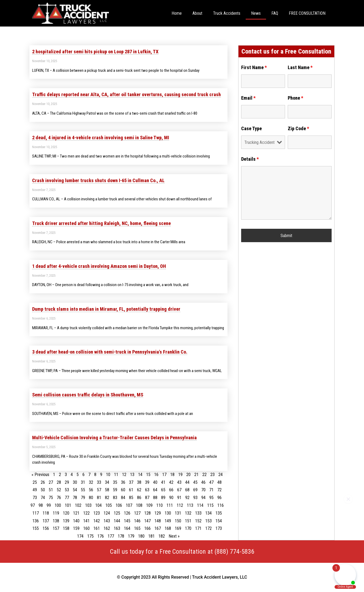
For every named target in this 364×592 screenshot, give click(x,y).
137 (46, 521)
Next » (174, 536)
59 (115, 490)
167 (158, 528)
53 (67, 490)
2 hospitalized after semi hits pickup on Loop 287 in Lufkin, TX (95, 52)
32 (91, 482)
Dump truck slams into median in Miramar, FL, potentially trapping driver (106, 309)
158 (66, 528)
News (256, 13)
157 (56, 528)
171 (198, 528)
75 (51, 498)
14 (140, 475)
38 (139, 482)
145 (127, 521)
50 (43, 490)
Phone (295, 98)
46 (203, 482)
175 (90, 536)
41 (163, 482)
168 (168, 528)
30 (75, 482)
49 (35, 490)
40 (155, 482)
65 (163, 490)
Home (177, 13)
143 (107, 521)
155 (36, 528)
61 (131, 490)
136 (36, 521)
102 (78, 505)
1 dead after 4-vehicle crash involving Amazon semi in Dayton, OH (99, 266)
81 (99, 498)
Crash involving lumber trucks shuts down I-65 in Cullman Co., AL (98, 180)
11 (116, 475)
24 (221, 475)
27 (51, 482)
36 (123, 482)
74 (43, 498)
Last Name (300, 68)
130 (168, 513)
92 (187, 498)
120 (66, 513)
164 (127, 528)
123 (97, 513)
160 (86, 528)
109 (149, 505)
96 (219, 498)
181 (151, 536)
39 (147, 482)
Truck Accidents (227, 13)
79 (83, 498)
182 (162, 536)
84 (123, 498)
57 (99, 490)
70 (203, 490)
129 (158, 513)
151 (188, 521)
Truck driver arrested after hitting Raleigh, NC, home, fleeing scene (101, 223)
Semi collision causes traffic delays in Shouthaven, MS (88, 395)
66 (171, 490)
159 (76, 528)
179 (131, 536)
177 (111, 536)
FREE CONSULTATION (307, 13)
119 (56, 513)
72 (219, 490)
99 (49, 505)
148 (158, 521)
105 (109, 505)
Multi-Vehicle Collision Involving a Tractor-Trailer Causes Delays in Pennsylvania (114, 438)
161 (97, 528)
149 (168, 521)
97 (33, 505)
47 (211, 482)
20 (188, 475)
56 (91, 490)
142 (97, 521)
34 (107, 482)
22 (204, 475)
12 (124, 475)
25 (35, 482)
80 (91, 498)
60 (123, 490)
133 (198, 513)
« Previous (40, 475)
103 (88, 505)
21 (196, 475)
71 (211, 490)
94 (203, 498)
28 (59, 482)
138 (56, 521)
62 (139, 490)
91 (179, 498)
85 (131, 498)
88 (155, 498)
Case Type (251, 129)
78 (75, 498)
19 (180, 475)
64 (155, 490)
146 (137, 521)
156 (46, 528)
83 (115, 498)
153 (208, 521)
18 (172, 475)
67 (179, 490)
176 (101, 536)
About (197, 13)
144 (117, 521)
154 (219, 521)
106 (119, 505)
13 (132, 475)
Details (250, 159)
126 (127, 513)
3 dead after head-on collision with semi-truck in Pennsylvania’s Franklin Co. (110, 352)
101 (68, 505)
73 (35, 498)
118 (46, 513)
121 (76, 513)
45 (195, 482)
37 (131, 482)
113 (190, 505)
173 (219, 528)
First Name (254, 68)
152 (198, 521)
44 (187, 482)
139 (66, 521)
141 (86, 521)
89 (163, 498)
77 (67, 498)
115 (210, 505)
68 (187, 490)
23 (213, 475)
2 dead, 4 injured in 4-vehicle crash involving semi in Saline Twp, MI (101, 138)
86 (139, 498)
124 (107, 513)
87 (147, 498)
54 (75, 490)
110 (160, 505)
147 (147, 521)
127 (137, 513)
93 (195, 498)
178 (121, 536)
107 (129, 505)
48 (219, 482)
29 (67, 482)
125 (117, 513)
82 (107, 498)
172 (208, 528)
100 (58, 505)
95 (211, 498)
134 (208, 513)
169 (178, 528)
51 (51, 490)
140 (76, 521)
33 (99, 482)
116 (221, 505)
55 (83, 490)
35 (115, 482)
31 (83, 482)
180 (141, 536)
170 (188, 528)
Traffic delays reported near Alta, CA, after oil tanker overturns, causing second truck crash (126, 94)
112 (180, 505)
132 (188, 513)
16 (156, 475)
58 (107, 490)
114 (200, 505)
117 (36, 513)
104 (98, 505)
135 (219, 513)
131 (178, 513)
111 (170, 505)
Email (248, 98)
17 (164, 475)
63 (147, 490)
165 (137, 528)
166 (147, 528)
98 (41, 505)
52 (59, 490)
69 (195, 490)
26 (43, 482)
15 (148, 475)
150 (178, 521)
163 (117, 528)
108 (139, 505)
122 (86, 513)
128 (147, 513)
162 (107, 528)
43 (179, 482)
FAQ (275, 13)
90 (171, 498)
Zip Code (298, 129)
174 (80, 536)
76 (59, 498)
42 (171, 482)
